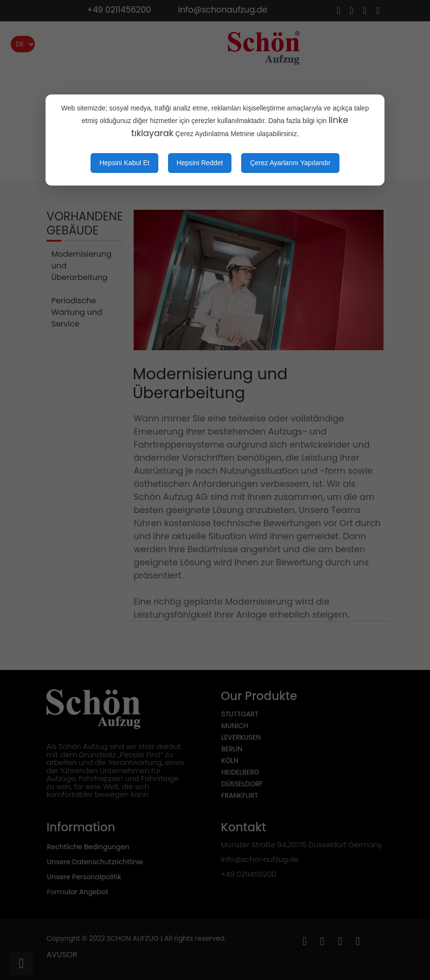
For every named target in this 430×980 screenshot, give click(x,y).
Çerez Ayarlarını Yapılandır (290, 163)
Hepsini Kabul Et (124, 163)
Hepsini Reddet (200, 163)
